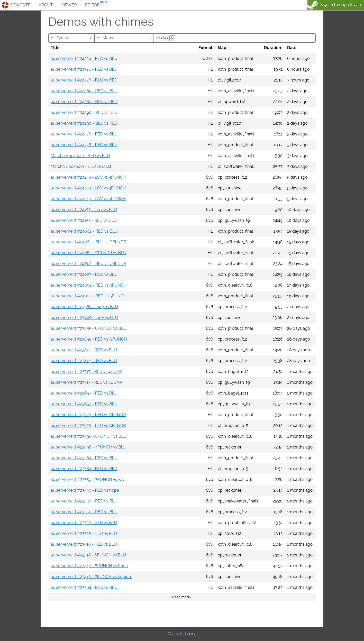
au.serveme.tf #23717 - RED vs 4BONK (87, 372)
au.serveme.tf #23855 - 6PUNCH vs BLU (89, 328)
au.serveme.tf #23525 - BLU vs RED (84, 533)
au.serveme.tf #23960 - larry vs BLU (84, 307)
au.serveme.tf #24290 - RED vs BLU (84, 112)
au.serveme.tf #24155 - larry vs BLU (84, 210)
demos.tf (20, 5)
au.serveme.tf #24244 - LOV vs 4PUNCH (88, 177)
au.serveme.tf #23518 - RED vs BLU (84, 544)
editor (92, 5)
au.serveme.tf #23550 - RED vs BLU (84, 501)
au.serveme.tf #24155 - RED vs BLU (84, 220)
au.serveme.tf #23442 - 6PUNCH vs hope (89, 566)
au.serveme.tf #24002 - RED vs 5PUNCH (89, 296)
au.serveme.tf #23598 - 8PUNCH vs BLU (89, 436)
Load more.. (182, 597)
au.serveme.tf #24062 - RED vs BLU (84, 231)
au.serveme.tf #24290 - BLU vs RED (84, 123)
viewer (69, 5)
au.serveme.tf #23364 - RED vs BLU (84, 587)
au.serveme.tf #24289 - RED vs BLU (84, 91)
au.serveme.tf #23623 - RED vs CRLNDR (88, 415)
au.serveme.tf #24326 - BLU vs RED (84, 80)
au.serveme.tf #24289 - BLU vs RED (84, 102)
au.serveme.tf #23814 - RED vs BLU (84, 350)
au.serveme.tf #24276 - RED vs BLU (84, 134)
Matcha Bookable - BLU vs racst (81, 166)
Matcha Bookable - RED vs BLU (80, 156)
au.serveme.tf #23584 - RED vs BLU (84, 458)
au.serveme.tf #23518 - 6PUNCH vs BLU (88, 555)
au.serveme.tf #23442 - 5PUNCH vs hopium (92, 577)
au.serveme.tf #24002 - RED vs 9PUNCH (89, 285)
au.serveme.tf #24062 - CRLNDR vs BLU (88, 253)
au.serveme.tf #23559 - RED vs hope (85, 490)
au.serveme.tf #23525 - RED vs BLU (84, 523)
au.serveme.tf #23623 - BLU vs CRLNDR (88, 425)
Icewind (179, 634)
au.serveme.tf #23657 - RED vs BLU (84, 393)
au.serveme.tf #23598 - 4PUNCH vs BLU (89, 447)
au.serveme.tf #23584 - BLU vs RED (84, 469)
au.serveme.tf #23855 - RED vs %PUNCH (89, 339)
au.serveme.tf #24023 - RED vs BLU (84, 274)
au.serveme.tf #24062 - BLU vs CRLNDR (88, 242)
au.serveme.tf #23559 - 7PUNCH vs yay (88, 479)
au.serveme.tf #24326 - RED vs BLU (84, 58)
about (46, 5)
